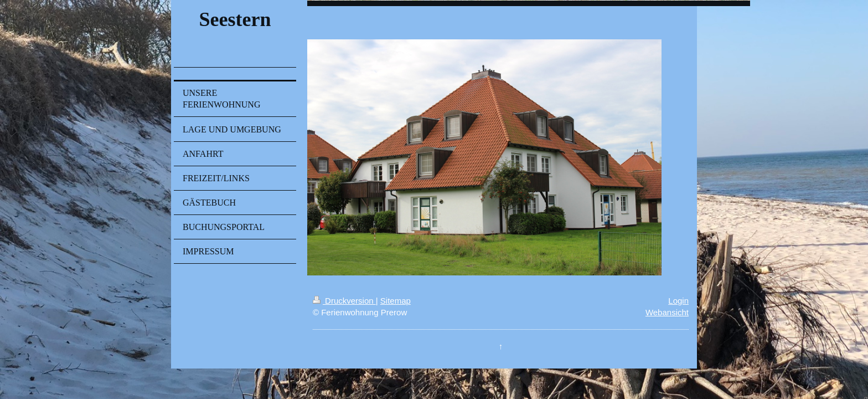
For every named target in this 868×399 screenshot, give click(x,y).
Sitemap (396, 301)
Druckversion (344, 301)
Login (678, 301)
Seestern (235, 19)
